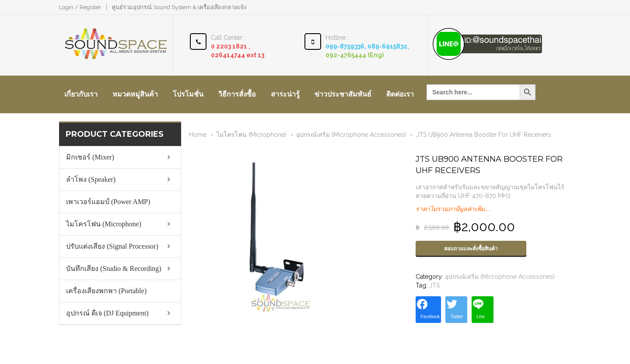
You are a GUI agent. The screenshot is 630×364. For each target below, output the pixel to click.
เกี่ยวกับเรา (81, 94)
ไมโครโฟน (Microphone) (252, 135)
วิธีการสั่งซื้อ (237, 94)
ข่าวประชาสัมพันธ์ (343, 94)
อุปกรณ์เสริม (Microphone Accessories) (351, 135)
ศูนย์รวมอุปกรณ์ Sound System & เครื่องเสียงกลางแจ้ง (179, 7)
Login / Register (80, 7)
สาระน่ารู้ (285, 94)
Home (198, 135)
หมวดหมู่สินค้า (135, 94)
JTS (434, 285)
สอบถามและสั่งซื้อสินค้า (471, 249)
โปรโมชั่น (188, 94)
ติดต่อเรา (400, 94)
